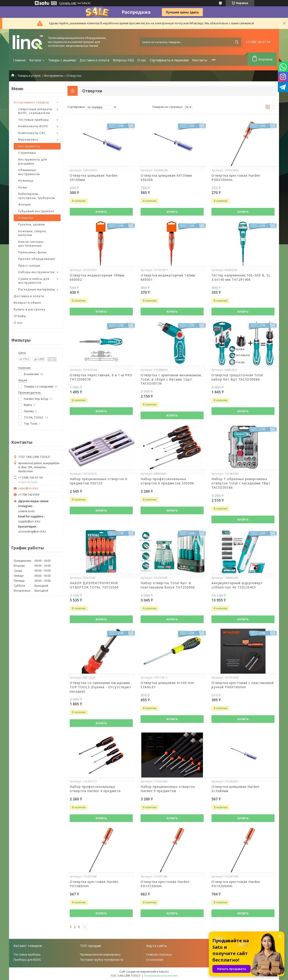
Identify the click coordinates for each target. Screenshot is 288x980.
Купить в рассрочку (30, 309)
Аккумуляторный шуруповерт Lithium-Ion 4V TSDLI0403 (237, 585)
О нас (142, 60)
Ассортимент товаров (31, 102)
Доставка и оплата (94, 60)
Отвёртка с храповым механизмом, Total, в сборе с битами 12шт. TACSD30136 (171, 379)
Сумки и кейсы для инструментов (34, 281)
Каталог (36, 60)
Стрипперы (27, 153)
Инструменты (54, 76)
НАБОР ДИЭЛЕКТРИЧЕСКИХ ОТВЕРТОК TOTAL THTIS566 (94, 585)
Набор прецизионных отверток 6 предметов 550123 (99, 481)
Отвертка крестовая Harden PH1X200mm (236, 884)
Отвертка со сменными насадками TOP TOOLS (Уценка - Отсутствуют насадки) (100, 687)
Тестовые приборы (34, 120)
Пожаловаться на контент (161, 976)
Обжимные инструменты (29, 172)
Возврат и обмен (27, 303)
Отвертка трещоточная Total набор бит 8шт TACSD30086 (237, 377)
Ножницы (26, 180)
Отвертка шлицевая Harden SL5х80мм (235, 789)
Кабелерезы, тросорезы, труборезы (37, 196)
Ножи (23, 187)
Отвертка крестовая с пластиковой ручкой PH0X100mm (243, 685)
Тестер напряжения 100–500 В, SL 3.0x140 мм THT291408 (241, 277)
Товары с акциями (62, 60)
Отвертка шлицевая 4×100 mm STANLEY (167, 685)
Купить (101, 212)
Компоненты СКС (32, 133)
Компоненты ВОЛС (33, 126)
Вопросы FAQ (123, 60)
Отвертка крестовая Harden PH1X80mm (94, 884)
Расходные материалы (37, 289)
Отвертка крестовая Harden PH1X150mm (165, 884)
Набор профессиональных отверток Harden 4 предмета (95, 789)
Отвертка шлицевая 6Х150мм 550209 (166, 178)
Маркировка (28, 139)
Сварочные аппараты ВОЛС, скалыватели (35, 111)
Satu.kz (164, 971)
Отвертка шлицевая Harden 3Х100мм (94, 178)
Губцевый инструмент (36, 211)
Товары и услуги (29, 76)
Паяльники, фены (32, 252)
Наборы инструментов (36, 272)
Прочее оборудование (37, 259)
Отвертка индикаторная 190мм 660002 (97, 277)
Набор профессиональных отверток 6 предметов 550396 (167, 481)
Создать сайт (68, 3)
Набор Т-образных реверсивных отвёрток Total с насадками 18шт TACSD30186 (241, 483)
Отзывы (20, 316)
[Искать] (237, 42)
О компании (155, 960)
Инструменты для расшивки (33, 161)
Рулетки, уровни (31, 224)
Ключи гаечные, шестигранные (31, 244)
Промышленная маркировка (100, 954)
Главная (19, 60)
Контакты (200, 60)
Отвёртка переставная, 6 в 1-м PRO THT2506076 (101, 377)
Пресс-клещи (29, 265)
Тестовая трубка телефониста (101, 960)
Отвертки (26, 218)
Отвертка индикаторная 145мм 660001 (168, 277)
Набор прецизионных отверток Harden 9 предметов (168, 789)
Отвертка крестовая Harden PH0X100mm (236, 178)
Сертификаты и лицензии (169, 60)
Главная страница (159, 954)
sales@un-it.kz (28, 488)
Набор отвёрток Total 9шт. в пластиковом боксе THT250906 (168, 585)
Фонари (25, 204)
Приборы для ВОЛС (27, 960)
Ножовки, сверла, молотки (33, 233)
